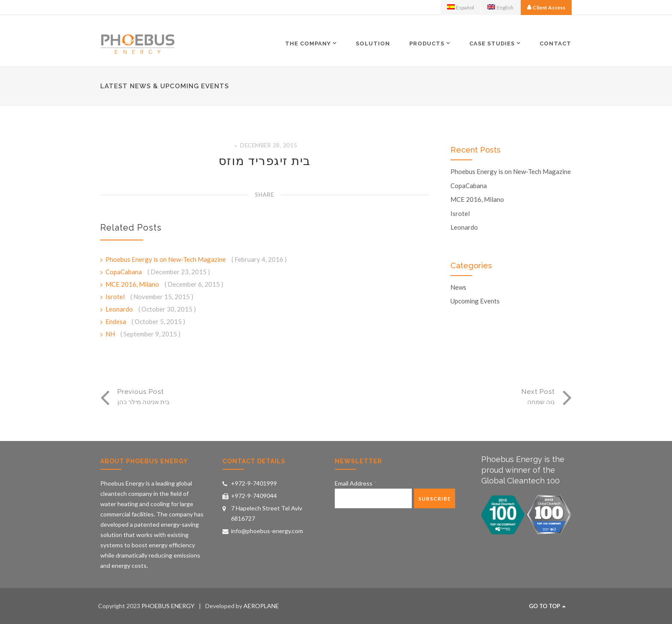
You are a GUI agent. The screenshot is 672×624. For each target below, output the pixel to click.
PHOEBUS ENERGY (168, 606)
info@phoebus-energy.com (267, 531)
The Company (308, 43)
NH (111, 334)
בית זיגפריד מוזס (265, 161)
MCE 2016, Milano (133, 284)
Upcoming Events (475, 301)
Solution (373, 43)
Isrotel (116, 297)
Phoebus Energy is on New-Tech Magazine (166, 259)
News (458, 287)
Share (265, 195)
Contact (555, 43)
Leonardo (120, 309)
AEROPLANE (261, 606)
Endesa (116, 321)
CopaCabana (124, 272)
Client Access (549, 7)
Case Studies (492, 43)
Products (427, 43)
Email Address (356, 483)
